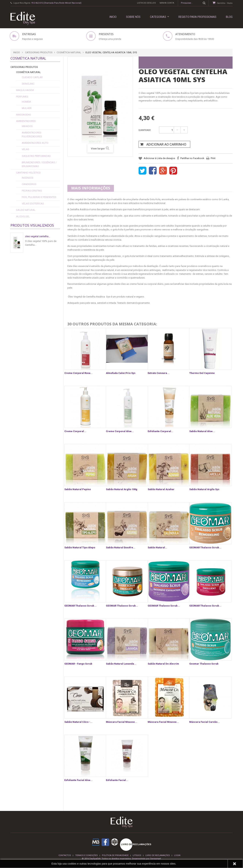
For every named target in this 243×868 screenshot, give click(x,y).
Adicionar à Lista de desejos (159, 158)
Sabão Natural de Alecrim (163, 664)
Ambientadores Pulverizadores (32, 135)
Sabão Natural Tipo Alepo (80, 547)
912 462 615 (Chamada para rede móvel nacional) (56, 3)
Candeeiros (29, 184)
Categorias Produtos (24, 67)
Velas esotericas (33, 204)
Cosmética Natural (28, 72)
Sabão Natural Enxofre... (121, 547)
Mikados (27, 126)
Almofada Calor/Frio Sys (121, 373)
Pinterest (173, 171)
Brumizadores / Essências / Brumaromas (39, 164)
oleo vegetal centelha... (38, 236)
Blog (229, 17)
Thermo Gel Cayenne (202, 373)
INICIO (113, 17)
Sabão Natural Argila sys (204, 489)
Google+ (163, 171)
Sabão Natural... (157, 547)
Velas (26, 149)
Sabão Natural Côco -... (78, 722)
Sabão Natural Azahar (161, 489)
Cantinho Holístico (28, 173)
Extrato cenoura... (159, 373)
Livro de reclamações (158, 855)
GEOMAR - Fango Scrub (78, 664)
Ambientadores (26, 121)
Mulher (27, 108)
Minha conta (167, 3)
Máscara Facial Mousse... (121, 722)
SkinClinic (28, 84)
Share (153, 171)
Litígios (137, 855)
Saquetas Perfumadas (36, 156)
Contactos (65, 855)
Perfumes (22, 97)
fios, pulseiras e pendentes (39, 197)
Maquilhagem (25, 90)
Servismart (155, 859)
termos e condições (86, 855)
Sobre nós (133, 17)
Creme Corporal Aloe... (120, 431)
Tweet (142, 171)
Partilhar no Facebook (192, 158)
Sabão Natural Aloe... (202, 431)
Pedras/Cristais (32, 191)
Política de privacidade (115, 855)
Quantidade (145, 130)
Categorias (159, 17)
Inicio (17, 52)
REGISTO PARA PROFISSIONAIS (197, 17)
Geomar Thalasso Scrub (204, 664)
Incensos (28, 178)
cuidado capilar (32, 77)
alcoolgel (23, 216)
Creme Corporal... (75, 431)
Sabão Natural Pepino (78, 489)
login (177, 855)
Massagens (24, 115)
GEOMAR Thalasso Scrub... (205, 547)
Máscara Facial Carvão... (204, 722)
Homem (26, 102)
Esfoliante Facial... (117, 780)
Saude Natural (26, 210)
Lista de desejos (146, 3)
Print (213, 158)
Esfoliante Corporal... (161, 431)
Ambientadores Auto (35, 143)
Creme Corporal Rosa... (79, 373)
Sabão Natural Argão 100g (122, 489)
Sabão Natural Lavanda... (121, 664)
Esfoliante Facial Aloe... (79, 780)
